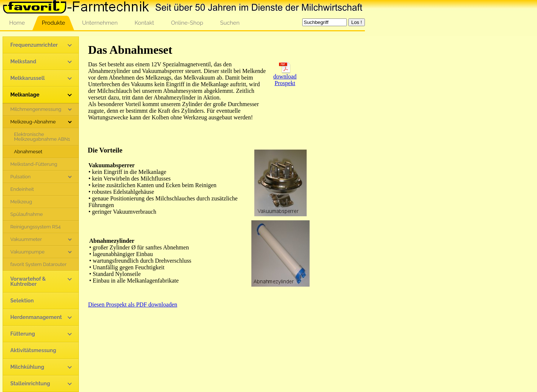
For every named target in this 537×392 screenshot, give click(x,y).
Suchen (230, 23)
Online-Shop (187, 23)
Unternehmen (100, 23)
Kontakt (144, 23)
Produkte (53, 23)
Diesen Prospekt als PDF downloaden (133, 304)
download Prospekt (285, 77)
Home (17, 23)
